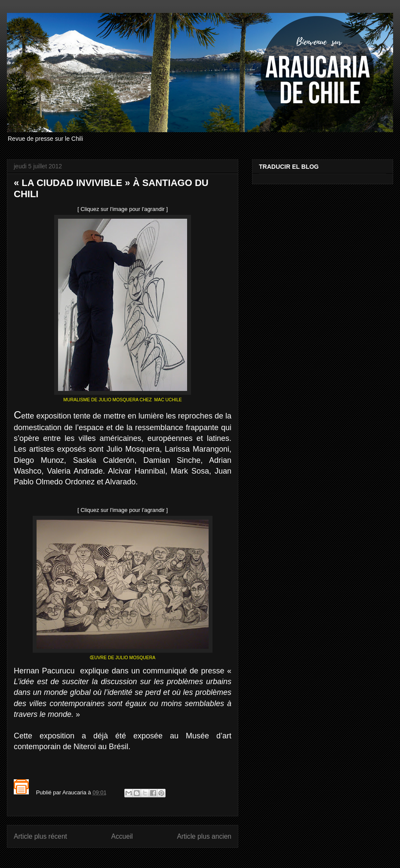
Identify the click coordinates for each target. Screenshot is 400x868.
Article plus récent (40, 836)
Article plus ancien (204, 836)
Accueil (122, 836)
